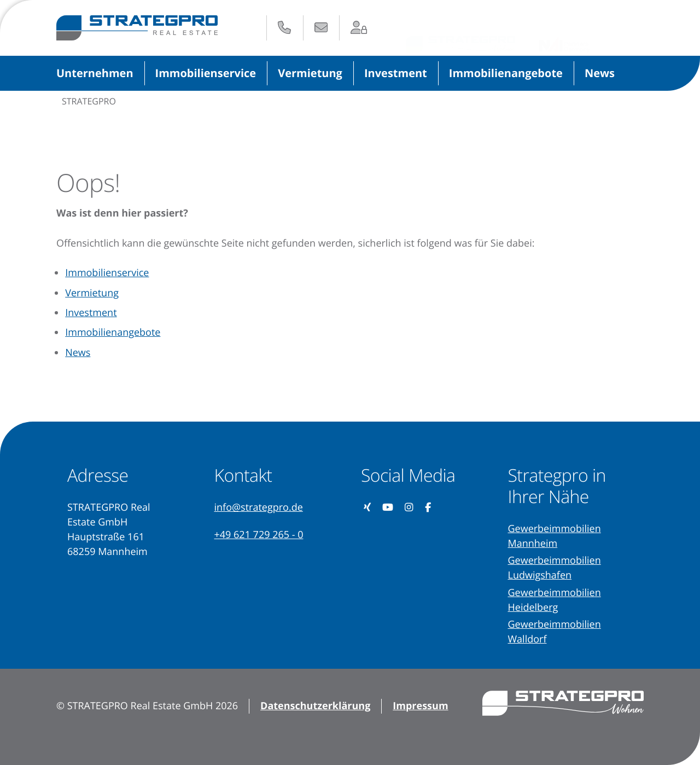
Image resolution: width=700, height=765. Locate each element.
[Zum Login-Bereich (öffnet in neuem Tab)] (359, 28)
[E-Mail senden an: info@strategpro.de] (321, 28)
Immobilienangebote (506, 73)
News (600, 73)
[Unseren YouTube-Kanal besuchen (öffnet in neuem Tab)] (388, 508)
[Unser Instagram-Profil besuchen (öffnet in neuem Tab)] (409, 508)
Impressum (420, 706)
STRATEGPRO (89, 101)
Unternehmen (95, 73)
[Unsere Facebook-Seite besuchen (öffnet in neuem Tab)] (428, 508)
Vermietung (310, 73)
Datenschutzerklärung (315, 706)
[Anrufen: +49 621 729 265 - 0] (285, 28)
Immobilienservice (206, 73)
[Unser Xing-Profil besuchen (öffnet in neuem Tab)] (367, 508)
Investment (396, 73)
